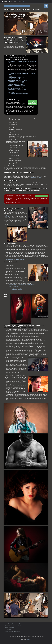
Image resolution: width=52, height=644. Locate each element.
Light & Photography (14, 286)
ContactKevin (46, 6)
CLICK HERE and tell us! (41, 196)
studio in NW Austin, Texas (35, 178)
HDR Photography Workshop (16, 290)
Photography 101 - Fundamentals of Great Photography (22, 285)
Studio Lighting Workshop (15, 288)
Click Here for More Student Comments (15, 260)
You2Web (29, 639)
